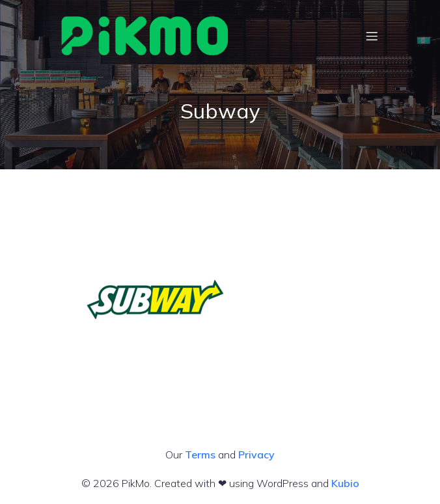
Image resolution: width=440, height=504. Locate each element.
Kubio (345, 483)
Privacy (256, 455)
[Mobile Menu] (372, 36)
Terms (200, 455)
